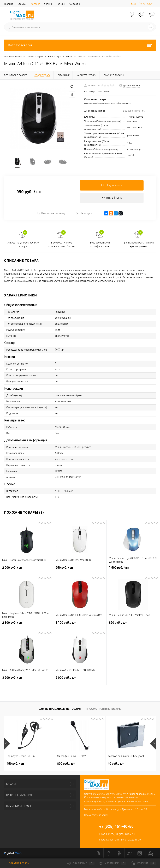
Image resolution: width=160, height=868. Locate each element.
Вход (134, 4)
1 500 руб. (133, 570)
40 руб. (116, 764)
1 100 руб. (80, 625)
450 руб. (15, 764)
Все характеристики (134, 111)
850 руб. (133, 625)
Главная (9, 4)
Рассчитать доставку (51, 213)
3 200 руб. (27, 680)
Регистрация (146, 4)
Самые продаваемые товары (60, 709)
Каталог (35, 4)
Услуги (48, 4)
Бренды (60, 4)
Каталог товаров (80, 45)
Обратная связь (17, 863)
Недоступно (85, 213)
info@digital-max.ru (121, 834)
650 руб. (80, 570)
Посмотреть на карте (96, 815)
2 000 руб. (27, 570)
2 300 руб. (27, 625)
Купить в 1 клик (112, 198)
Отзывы (22, 4)
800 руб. (66, 764)
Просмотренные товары (104, 709)
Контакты (74, 4)
